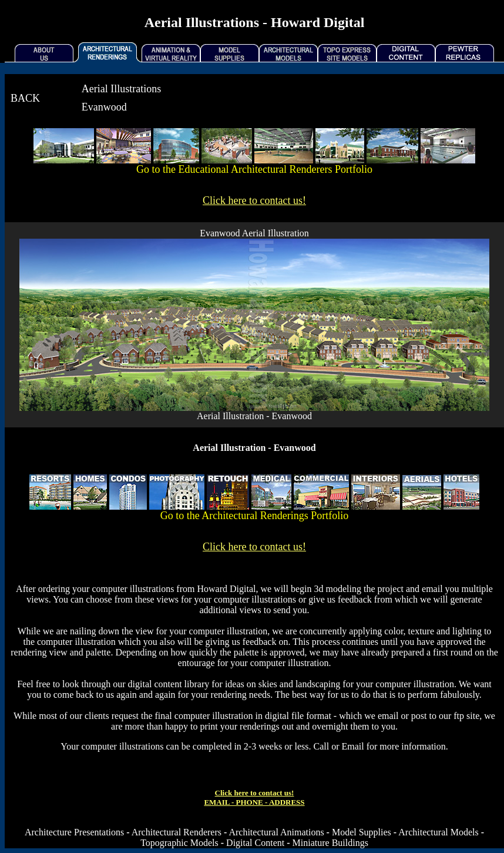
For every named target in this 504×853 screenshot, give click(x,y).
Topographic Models (179, 843)
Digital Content (255, 843)
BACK (25, 98)
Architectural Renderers (177, 832)
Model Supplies (362, 832)
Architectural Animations (276, 832)
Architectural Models (438, 832)
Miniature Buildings (330, 843)
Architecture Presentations (74, 832)
